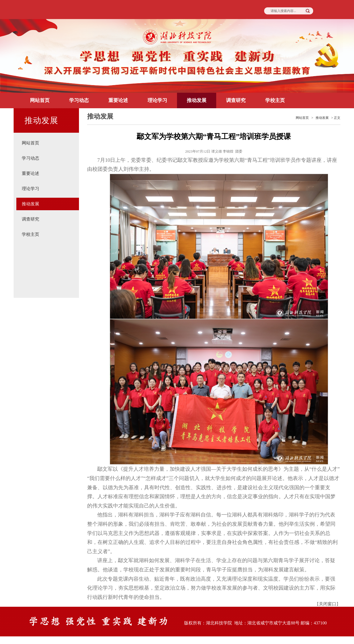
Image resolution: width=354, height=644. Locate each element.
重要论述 (118, 100)
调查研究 (236, 100)
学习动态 (79, 100)
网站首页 (40, 100)
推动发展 (197, 100)
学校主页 (275, 100)
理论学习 (157, 100)
